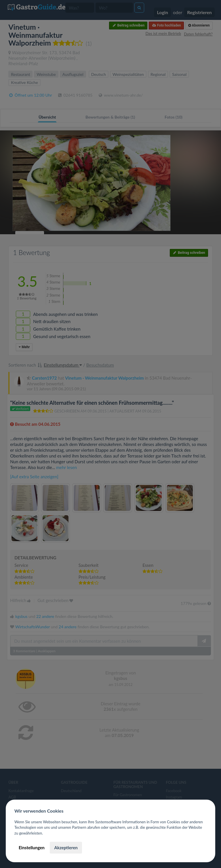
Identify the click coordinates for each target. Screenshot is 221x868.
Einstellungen (32, 848)
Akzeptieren (66, 848)
